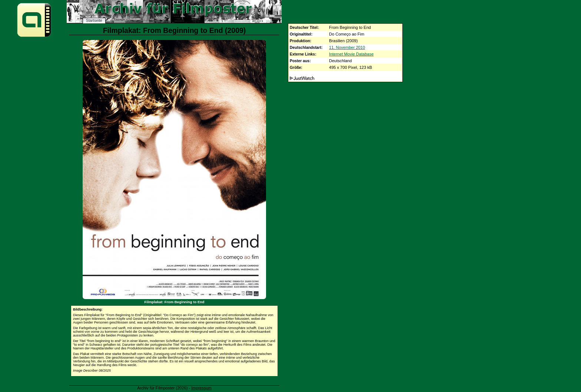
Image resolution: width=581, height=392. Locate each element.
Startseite (94, 21)
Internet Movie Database (351, 54)
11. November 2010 (347, 47)
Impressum (201, 388)
